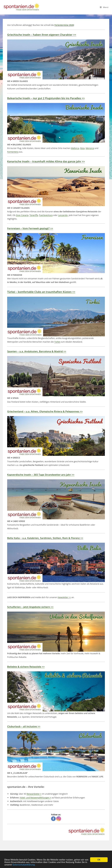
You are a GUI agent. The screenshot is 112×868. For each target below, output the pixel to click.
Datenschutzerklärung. (24, 865)
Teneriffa (34, 215)
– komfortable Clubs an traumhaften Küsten (41, 292)
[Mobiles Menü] (104, 7)
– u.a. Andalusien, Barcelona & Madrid (37, 351)
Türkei (57, 342)
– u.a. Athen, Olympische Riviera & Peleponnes (45, 411)
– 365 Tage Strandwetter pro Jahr (41, 475)
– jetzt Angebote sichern (30, 607)
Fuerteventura (46, 215)
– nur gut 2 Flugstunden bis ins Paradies (46, 98)
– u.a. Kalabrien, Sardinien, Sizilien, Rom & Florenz (45, 538)
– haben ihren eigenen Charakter (42, 35)
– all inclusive (24, 726)
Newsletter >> (64, 597)
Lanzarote (63, 215)
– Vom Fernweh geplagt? (30, 228)
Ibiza (82, 148)
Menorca (90, 148)
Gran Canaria (22, 215)
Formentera (13, 152)
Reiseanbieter (34, 794)
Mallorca (75, 148)
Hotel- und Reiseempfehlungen (35, 798)
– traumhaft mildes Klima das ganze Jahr (46, 161)
